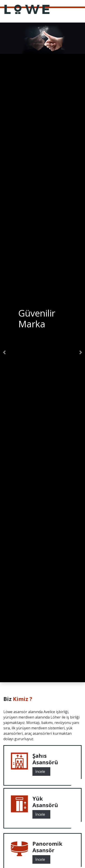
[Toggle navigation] (82, 3)
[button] (4, 352)
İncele (41, 771)
